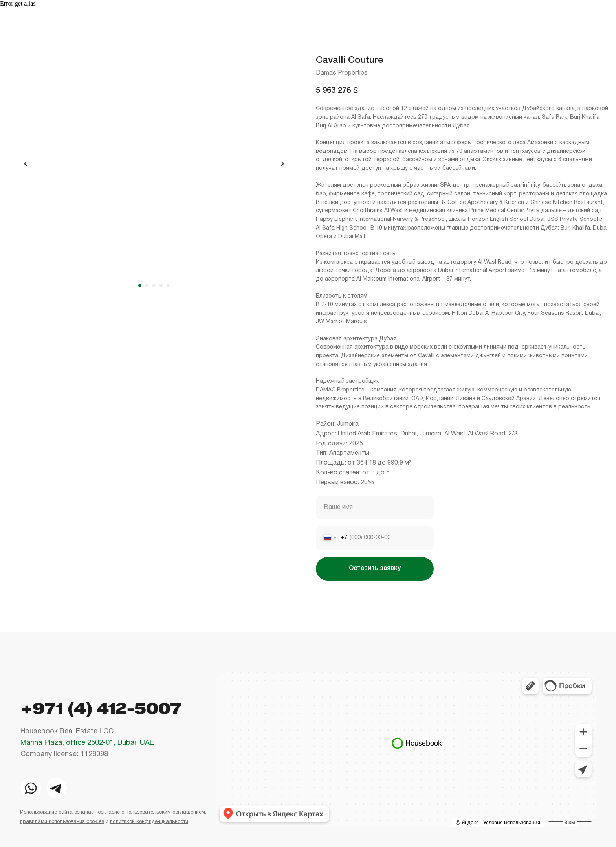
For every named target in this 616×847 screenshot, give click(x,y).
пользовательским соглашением (165, 812)
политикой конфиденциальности (149, 822)
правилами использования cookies (62, 822)
